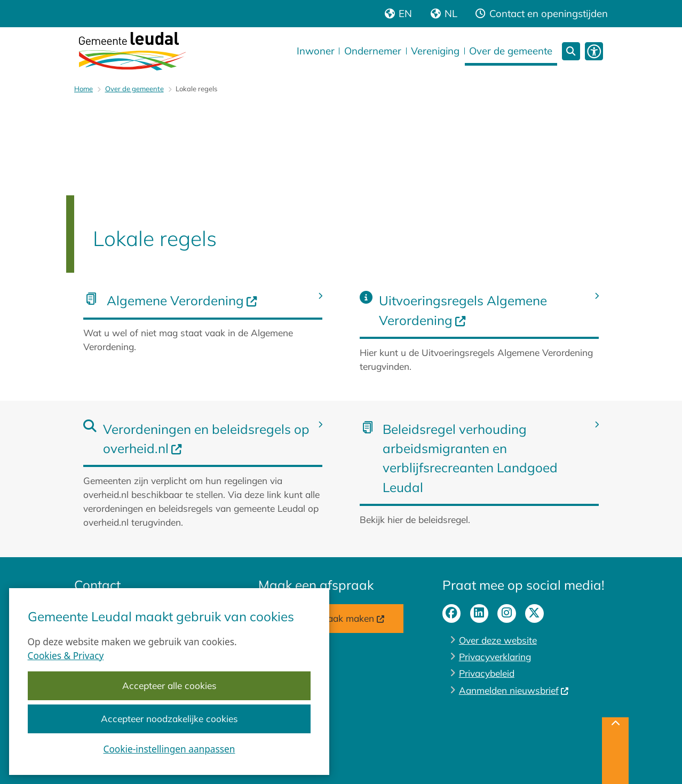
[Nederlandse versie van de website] (444, 14)
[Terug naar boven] (615, 751)
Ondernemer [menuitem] (373, 51)
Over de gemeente (134, 89)
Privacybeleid (487, 673)
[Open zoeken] (571, 52)
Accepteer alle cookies (169, 686)
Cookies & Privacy (66, 656)
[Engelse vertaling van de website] (398, 14)
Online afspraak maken (331, 618)
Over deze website (498, 640)
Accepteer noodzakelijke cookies (169, 719)
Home (84, 89)
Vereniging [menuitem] (435, 51)
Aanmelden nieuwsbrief (514, 690)
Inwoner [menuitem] (316, 51)
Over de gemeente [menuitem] (511, 51)
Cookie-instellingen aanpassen (169, 750)
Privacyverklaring (495, 657)
